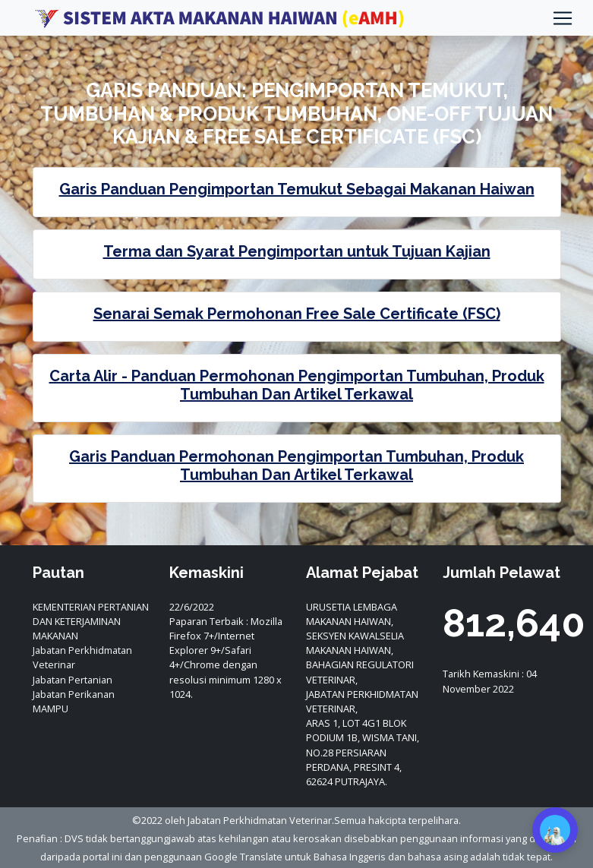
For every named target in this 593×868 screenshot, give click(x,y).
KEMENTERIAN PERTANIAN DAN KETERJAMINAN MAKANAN (91, 621)
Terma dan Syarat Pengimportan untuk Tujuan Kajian (297, 251)
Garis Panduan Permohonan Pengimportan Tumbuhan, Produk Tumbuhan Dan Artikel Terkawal (296, 466)
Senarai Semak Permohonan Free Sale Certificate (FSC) (297, 314)
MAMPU (50, 709)
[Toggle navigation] (563, 18)
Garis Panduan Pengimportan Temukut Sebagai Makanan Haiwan (297, 189)
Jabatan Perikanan (74, 694)
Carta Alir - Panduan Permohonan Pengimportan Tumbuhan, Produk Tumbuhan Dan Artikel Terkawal (297, 385)
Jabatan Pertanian (73, 680)
